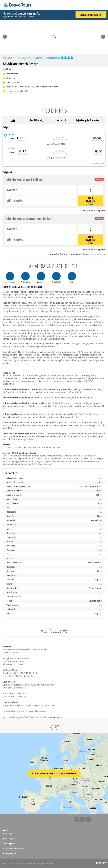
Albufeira (53, 58)
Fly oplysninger (99, 163)
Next (103, 36)
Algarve (37, 58)
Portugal (22, 58)
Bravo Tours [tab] (7, 839)
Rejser (7, 58)
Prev (5, 36)
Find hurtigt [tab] (7, 844)
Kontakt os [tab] (7, 830)
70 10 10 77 (7, 834)
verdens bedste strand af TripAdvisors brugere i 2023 (35, 308)
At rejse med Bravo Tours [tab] (12, 848)
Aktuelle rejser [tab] (8, 853)
